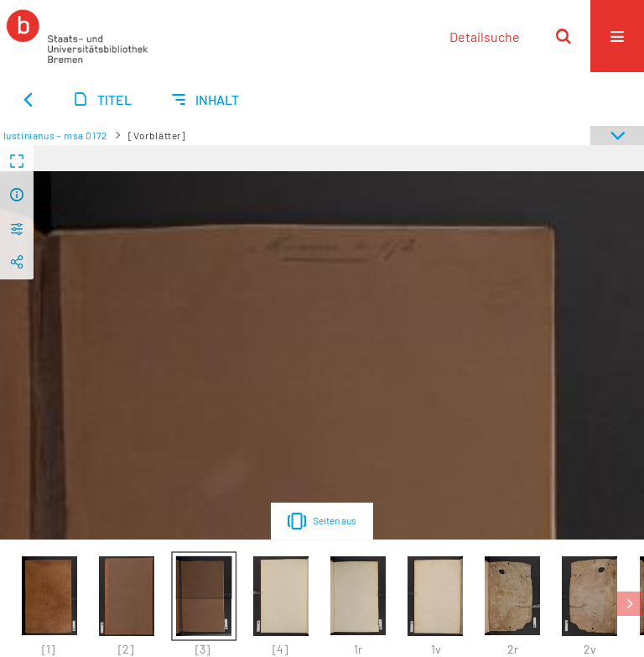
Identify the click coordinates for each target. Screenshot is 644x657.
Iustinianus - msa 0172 (55, 135)
